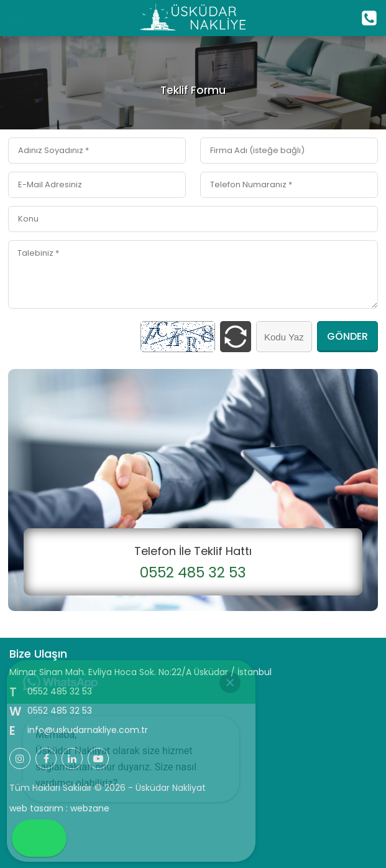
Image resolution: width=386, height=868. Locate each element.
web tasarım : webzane (59, 808)
